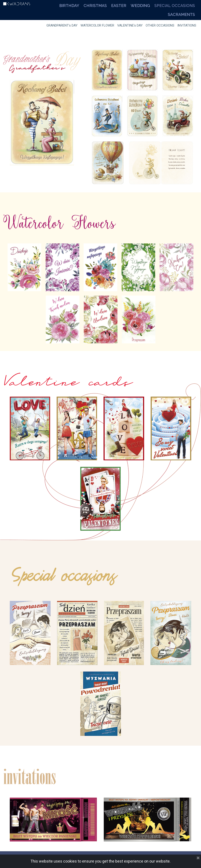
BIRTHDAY (69, 6)
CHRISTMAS (95, 6)
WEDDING (140, 6)
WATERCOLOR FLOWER (97, 25)
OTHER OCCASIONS (160, 25)
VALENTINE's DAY (130, 25)
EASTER (119, 6)
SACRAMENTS (181, 14)
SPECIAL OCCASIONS (175, 6)
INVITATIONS (187, 25)
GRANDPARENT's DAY (62, 25)
